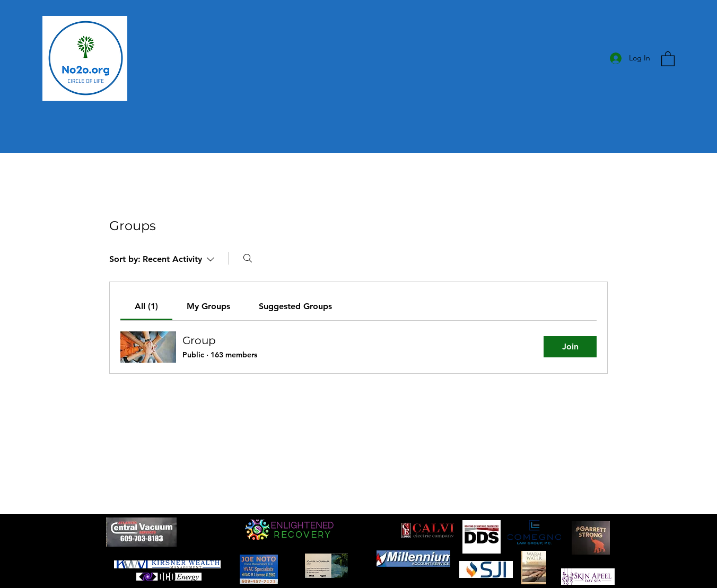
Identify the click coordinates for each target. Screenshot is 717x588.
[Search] (248, 258)
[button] (668, 58)
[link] (146, 306)
